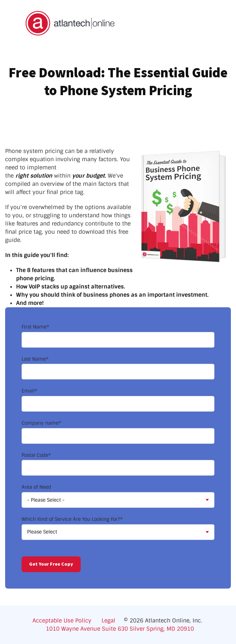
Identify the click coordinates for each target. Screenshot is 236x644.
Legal (108, 621)
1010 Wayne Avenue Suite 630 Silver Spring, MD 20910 (120, 629)
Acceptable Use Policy (64, 621)
